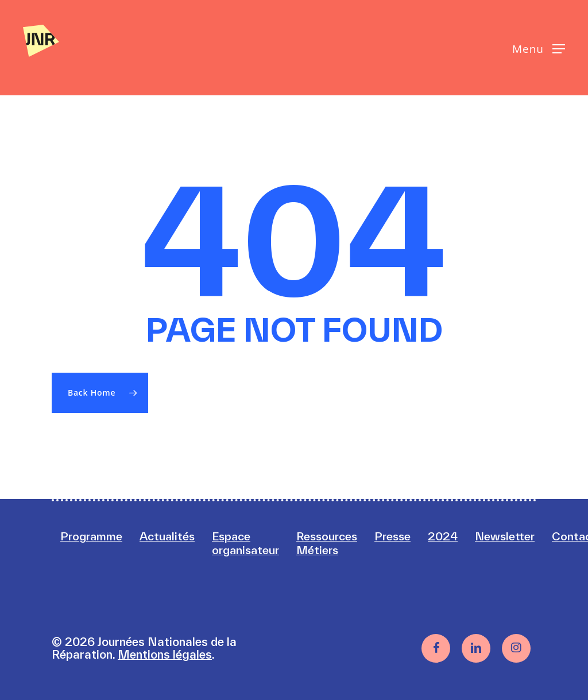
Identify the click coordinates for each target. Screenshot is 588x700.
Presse (406, 536)
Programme (93, 536)
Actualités (172, 536)
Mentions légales (165, 654)
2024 (457, 536)
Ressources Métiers (338, 543)
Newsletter (520, 536)
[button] (539, 48)
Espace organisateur (253, 543)
